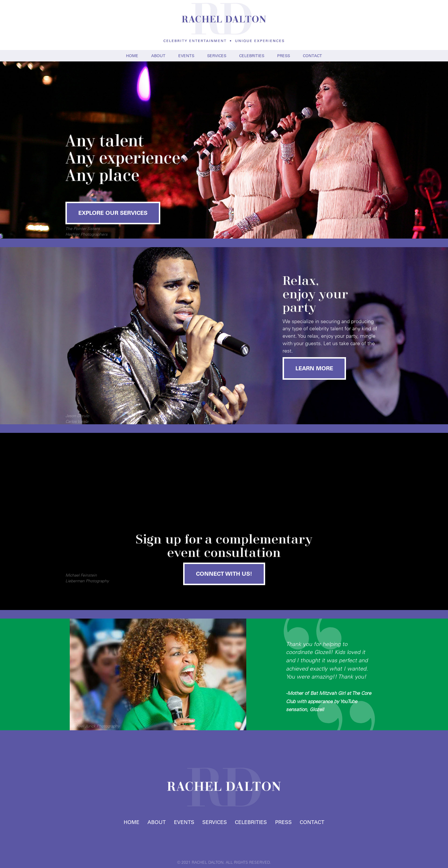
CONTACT (312, 56)
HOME (132, 56)
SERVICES (217, 56)
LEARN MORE (314, 368)
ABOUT (158, 56)
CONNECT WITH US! (224, 574)
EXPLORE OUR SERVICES (113, 213)
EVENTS (186, 56)
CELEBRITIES (252, 56)
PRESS (284, 56)
